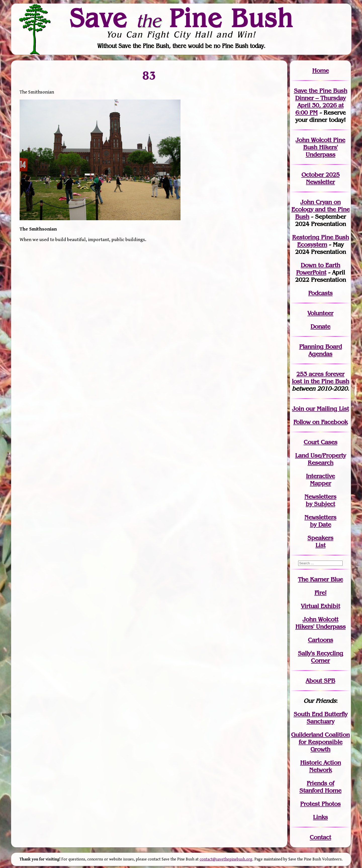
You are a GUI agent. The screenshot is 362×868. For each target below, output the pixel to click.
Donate (320, 326)
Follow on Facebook (321, 422)
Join (298, 409)
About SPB (320, 681)
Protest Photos (320, 804)
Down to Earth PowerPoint (318, 269)
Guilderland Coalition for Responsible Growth (320, 742)
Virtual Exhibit (321, 606)
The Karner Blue (320, 579)
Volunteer (320, 313)
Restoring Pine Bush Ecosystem (321, 241)
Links (320, 817)
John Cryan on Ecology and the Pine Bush (321, 209)
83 (149, 75)
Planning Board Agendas (321, 350)
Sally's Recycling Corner (321, 657)
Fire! (321, 593)
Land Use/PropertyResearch (321, 459)
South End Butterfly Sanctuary (321, 718)
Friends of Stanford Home (320, 787)
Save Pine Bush (181, 18)
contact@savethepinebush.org (226, 859)
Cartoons (321, 640)
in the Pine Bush (321, 378)
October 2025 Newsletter (321, 178)
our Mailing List (326, 409)
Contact (320, 837)
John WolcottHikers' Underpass (321, 623)
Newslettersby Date (320, 521)
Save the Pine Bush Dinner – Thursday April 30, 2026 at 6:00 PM (321, 102)
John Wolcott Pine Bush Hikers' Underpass (320, 147)
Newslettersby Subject (320, 500)
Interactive (320, 476)
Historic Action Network (321, 766)
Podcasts (320, 293)
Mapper (321, 483)
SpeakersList (320, 541)
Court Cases (321, 442)
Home (321, 71)
